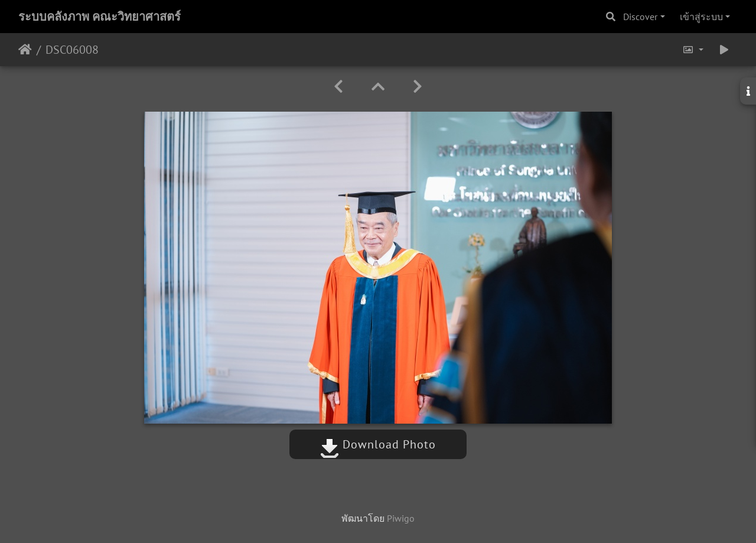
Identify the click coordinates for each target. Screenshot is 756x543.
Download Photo (378, 444)
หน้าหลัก (25, 50)
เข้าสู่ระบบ (701, 17)
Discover (640, 17)
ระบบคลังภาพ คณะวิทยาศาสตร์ (100, 17)
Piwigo (401, 518)
